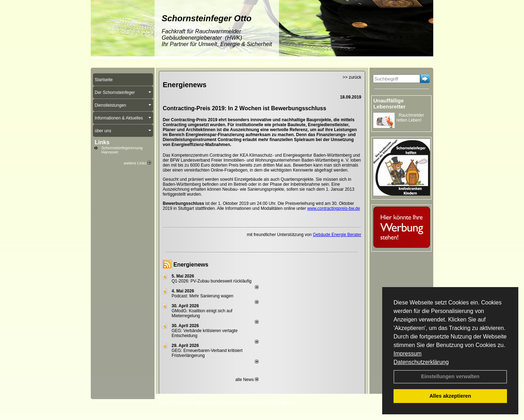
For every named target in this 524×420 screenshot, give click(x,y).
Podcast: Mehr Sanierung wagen (202, 296)
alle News (247, 380)
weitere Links (137, 163)
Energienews (191, 265)
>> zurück (352, 77)
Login (164, 403)
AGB (272, 403)
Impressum (408, 354)
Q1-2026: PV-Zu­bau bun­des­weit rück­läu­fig (211, 281)
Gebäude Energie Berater (337, 235)
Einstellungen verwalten (450, 376)
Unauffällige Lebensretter (389, 103)
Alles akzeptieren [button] (450, 396)
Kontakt (182, 403)
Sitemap (289, 403)
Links (102, 142)
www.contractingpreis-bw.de (334, 208)
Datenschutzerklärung (421, 362)
